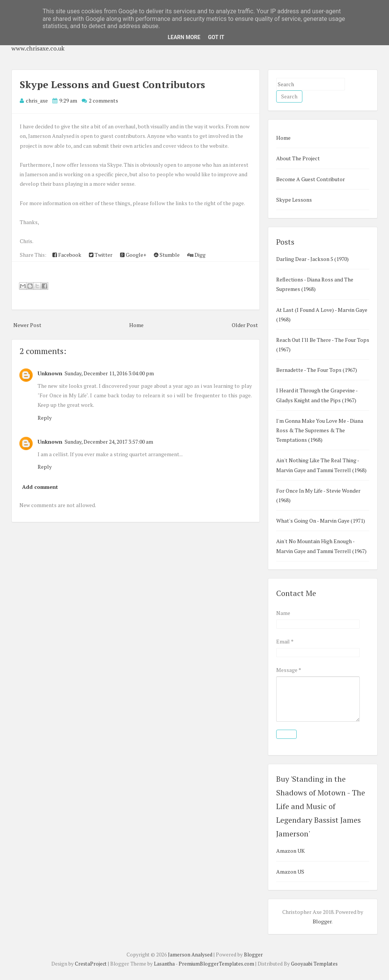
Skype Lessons (294, 200)
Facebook (67, 255)
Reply (45, 418)
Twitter (101, 255)
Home (136, 325)
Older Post (245, 325)
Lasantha (164, 964)
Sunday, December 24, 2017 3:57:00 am (109, 442)
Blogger (322, 921)
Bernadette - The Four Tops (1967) (317, 370)
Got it (216, 37)
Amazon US (290, 872)
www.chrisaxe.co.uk (38, 48)
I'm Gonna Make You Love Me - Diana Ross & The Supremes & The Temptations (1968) (320, 430)
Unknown (50, 373)
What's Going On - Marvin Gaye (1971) (321, 521)
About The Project (298, 158)
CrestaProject (91, 964)
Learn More (184, 37)
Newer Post (27, 325)
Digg (196, 255)
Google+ (133, 255)
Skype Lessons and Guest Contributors (112, 84)
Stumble (167, 255)
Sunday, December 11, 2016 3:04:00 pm (109, 373)
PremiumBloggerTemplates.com (216, 964)
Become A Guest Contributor (311, 179)
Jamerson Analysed (190, 955)
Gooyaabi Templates (314, 964)
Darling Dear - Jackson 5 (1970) (312, 259)
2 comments (104, 100)
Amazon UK (290, 851)
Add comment (40, 487)
